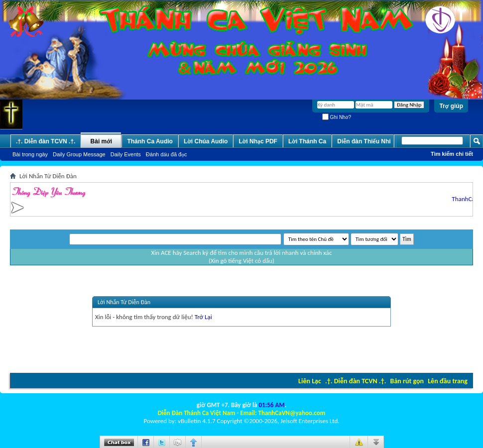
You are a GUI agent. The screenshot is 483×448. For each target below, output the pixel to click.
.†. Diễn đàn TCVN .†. (356, 381)
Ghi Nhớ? (337, 117)
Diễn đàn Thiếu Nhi (364, 141)
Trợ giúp (451, 106)
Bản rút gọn (407, 381)
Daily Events (126, 154)
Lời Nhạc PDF (258, 141)
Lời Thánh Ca (307, 141)
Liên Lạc (310, 381)
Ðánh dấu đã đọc (167, 154)
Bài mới (102, 141)
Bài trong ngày (30, 154)
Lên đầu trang (448, 381)
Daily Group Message (79, 154)
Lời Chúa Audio (206, 141)
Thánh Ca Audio (150, 141)
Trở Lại (203, 317)
